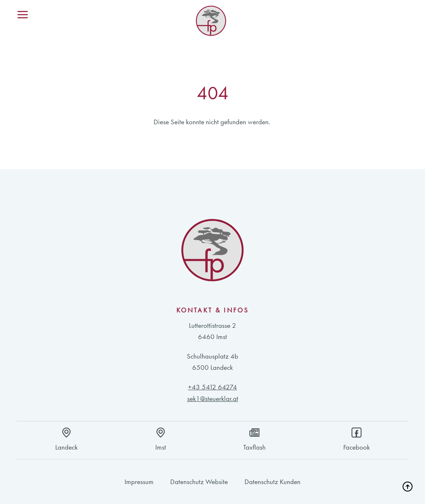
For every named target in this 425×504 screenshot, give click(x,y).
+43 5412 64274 (212, 387)
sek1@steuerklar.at (213, 398)
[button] (407, 486)
